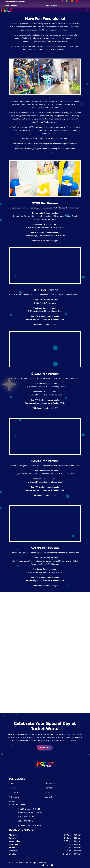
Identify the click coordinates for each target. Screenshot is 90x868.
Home (12, 783)
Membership (51, 783)
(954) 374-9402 (11, 6)
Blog (47, 792)
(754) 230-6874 (52, 6)
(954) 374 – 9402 (26, 817)
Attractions (14, 797)
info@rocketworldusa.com (15, 2)
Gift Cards (13, 792)
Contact (48, 797)
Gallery (12, 788)
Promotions (50, 788)
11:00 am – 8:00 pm (72, 851)
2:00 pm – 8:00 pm (72, 835)
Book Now (45, 748)
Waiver (12, 801)
